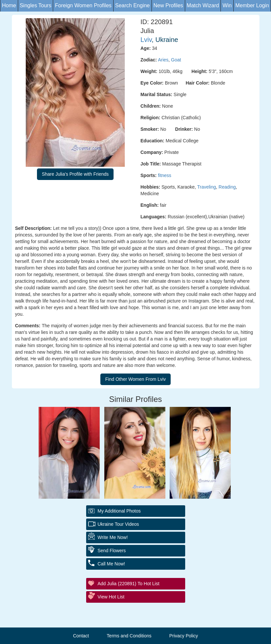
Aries (163, 60)
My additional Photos (119, 511)
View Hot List (111, 597)
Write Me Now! (113, 537)
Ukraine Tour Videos (119, 524)
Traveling (206, 187)
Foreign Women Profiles (83, 5)
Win (227, 5)
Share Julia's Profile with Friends (75, 174)
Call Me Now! (111, 564)
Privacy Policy (184, 636)
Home (9, 5)
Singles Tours (36, 5)
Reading (227, 187)
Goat (176, 60)
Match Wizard (203, 5)
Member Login (252, 5)
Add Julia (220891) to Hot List (129, 584)
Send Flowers (112, 551)
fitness (164, 175)
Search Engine (133, 5)
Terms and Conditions (129, 636)
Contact (81, 636)
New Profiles (168, 5)
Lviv (146, 40)
